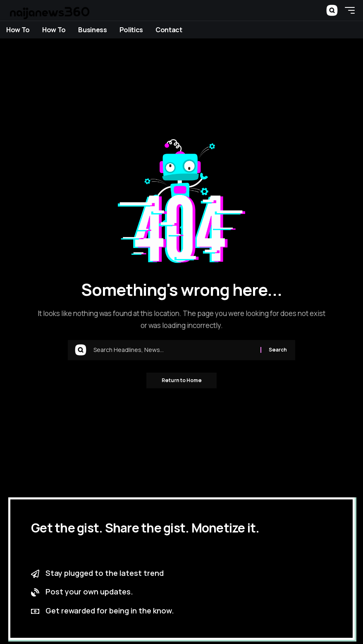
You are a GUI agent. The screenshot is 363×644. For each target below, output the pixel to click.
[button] (332, 10)
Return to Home (182, 381)
